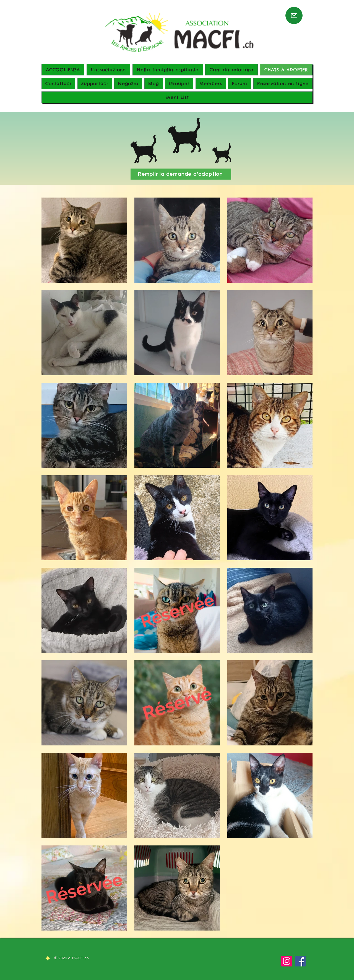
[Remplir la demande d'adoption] (181, 174)
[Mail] (294, 15)
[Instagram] (287, 961)
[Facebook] (300, 961)
